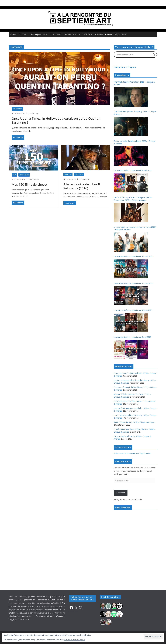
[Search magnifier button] (154, 55)
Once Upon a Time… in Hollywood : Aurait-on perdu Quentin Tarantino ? (56, 120)
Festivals (88, 34)
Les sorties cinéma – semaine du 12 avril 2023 (133, 256)
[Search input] (134, 55)
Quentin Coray (33, 113)
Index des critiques (125, 67)
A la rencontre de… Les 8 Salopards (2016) (82, 186)
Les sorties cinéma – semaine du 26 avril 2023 (133, 283)
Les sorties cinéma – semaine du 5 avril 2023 (133, 171)
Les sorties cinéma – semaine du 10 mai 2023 (133, 310)
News (59, 34)
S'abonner (121, 493)
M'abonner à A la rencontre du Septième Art (132, 454)
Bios (45, 34)
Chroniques (36, 34)
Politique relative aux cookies (74, 640)
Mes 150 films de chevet (30, 184)
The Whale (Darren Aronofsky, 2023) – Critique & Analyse (134, 83)
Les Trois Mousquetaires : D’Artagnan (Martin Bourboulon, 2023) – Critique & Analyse (133, 199)
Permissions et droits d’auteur (50, 616)
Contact (109, 34)
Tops (52, 34)
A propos (99, 34)
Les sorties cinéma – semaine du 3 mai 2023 (132, 337)
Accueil (13, 34)
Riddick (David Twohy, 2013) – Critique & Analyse (134, 422)
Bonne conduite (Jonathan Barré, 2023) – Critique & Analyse (134, 142)
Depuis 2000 (79, 175)
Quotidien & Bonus (72, 34)
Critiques (24, 34)
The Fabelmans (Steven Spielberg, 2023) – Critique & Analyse (135, 113)
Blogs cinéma (120, 34)
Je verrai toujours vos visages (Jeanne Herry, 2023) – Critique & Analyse (135, 228)
